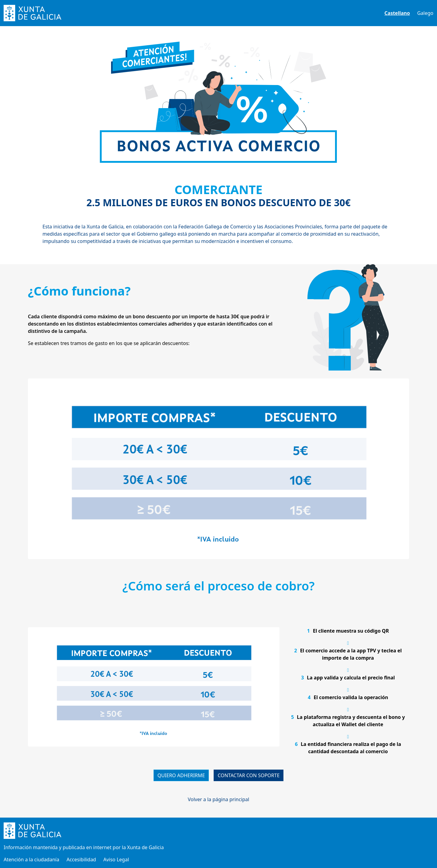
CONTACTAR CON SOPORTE (249, 775)
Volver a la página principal (218, 799)
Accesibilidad (81, 859)
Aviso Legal (116, 859)
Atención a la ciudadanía (31, 859)
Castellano (397, 13)
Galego (425, 13)
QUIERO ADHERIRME (181, 775)
